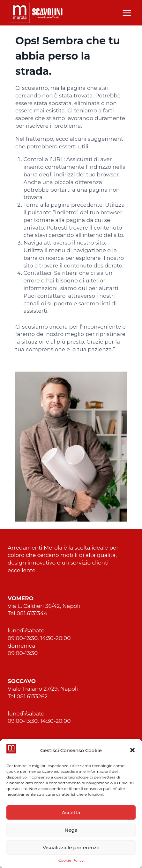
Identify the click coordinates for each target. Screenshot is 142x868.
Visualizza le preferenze (71, 847)
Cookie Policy (71, 860)
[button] (132, 750)
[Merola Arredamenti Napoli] (36, 13)
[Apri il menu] (127, 13)
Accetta (71, 812)
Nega (71, 830)
